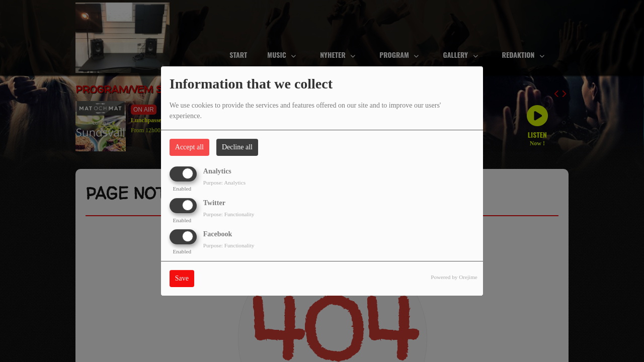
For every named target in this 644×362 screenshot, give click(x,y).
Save (182, 278)
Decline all (237, 147)
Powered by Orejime (454, 277)
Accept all (189, 147)
